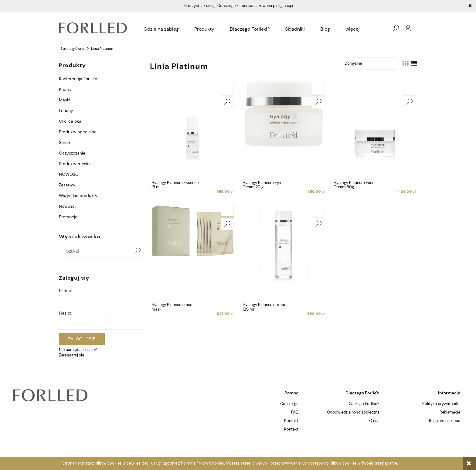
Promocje (68, 217)
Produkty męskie (75, 164)
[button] (227, 102)
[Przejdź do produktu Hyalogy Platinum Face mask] (192, 251)
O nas (374, 421)
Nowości (67, 206)
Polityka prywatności (441, 404)
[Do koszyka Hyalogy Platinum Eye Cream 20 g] (318, 88)
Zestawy (67, 185)
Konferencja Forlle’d (78, 79)
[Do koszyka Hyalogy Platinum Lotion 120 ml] (318, 210)
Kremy (65, 89)
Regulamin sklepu (445, 421)
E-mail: (66, 291)
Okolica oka (70, 121)
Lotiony (66, 111)
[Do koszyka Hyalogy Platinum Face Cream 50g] (410, 88)
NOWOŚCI (69, 174)
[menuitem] (161, 29)
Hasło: (65, 313)
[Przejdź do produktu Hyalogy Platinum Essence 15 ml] (192, 129)
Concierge (289, 404)
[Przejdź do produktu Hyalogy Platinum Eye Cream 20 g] (284, 129)
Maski (65, 100)
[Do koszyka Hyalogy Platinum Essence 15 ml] (227, 88)
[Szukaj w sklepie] (97, 251)
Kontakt (291, 421)
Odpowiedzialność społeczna (353, 412)
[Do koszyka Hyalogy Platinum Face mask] (227, 210)
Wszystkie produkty (78, 196)
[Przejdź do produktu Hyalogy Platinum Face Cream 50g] (375, 129)
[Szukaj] (138, 251)
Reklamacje (450, 412)
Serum (65, 142)
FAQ (295, 412)
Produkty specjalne (78, 132)
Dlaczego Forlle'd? (364, 404)
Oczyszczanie (72, 153)
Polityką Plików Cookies (202, 463)
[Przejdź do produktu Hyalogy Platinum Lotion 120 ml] (284, 251)
